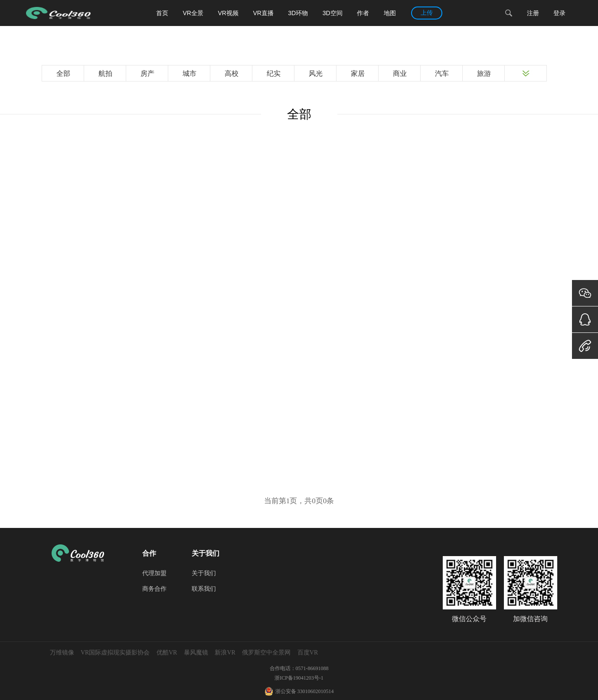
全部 (63, 73)
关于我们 (204, 573)
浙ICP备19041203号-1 (299, 678)
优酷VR (167, 653)
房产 (147, 73)
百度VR (308, 653)
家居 (358, 73)
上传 (427, 13)
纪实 (274, 73)
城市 (190, 73)
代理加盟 (154, 573)
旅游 (484, 73)
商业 (400, 73)
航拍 (105, 73)
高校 (232, 73)
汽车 (442, 73)
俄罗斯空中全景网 (266, 653)
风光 (316, 73)
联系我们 (204, 589)
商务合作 (154, 589)
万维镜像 (62, 653)
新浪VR (225, 653)
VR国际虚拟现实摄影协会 (115, 653)
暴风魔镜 (196, 653)
